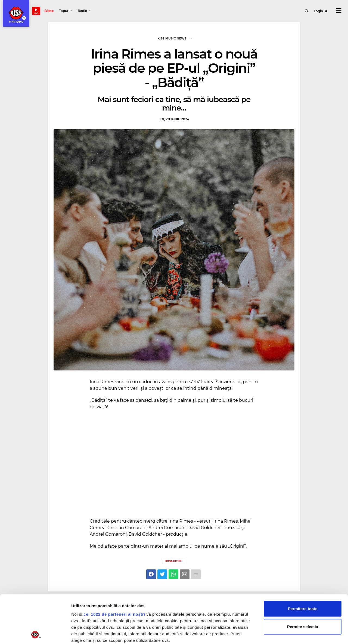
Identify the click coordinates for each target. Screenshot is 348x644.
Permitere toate (302, 561)
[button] (66, 11)
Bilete (49, 11)
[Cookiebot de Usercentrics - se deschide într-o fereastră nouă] (35, 633)
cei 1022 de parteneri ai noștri (114, 566)
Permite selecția (303, 579)
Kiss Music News (175, 39)
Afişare (272, 633)
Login (321, 11)
